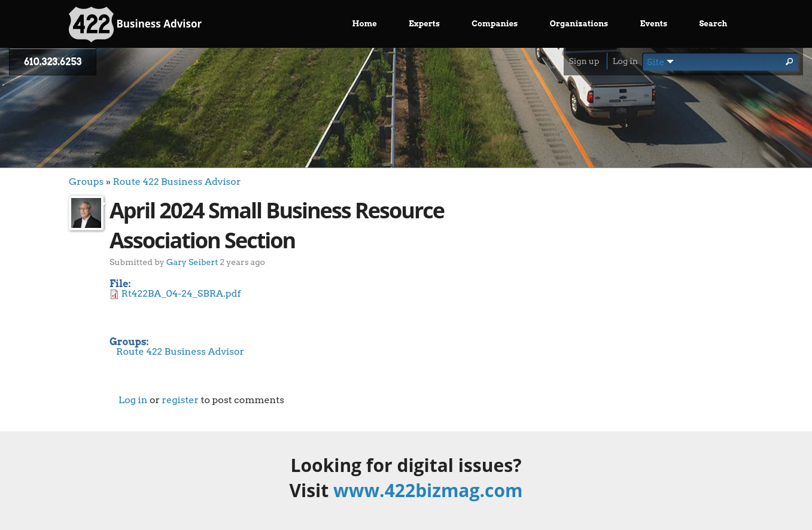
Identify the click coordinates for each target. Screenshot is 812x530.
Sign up (584, 61)
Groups (86, 182)
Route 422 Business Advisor (177, 182)
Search (713, 24)
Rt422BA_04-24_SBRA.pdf (181, 293)
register (180, 400)
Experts (424, 24)
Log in (625, 61)
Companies (495, 24)
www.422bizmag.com (428, 490)
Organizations (579, 24)
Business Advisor (135, 25)
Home (365, 24)
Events (654, 24)
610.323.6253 (53, 62)
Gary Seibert (192, 262)
